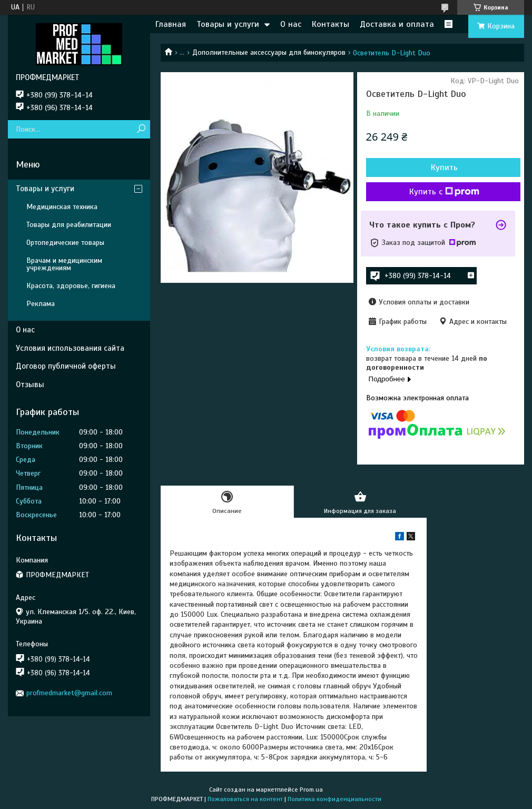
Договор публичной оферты (66, 366)
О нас (291, 24)
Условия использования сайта (70, 348)
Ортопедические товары (65, 243)
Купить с (444, 192)
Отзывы (30, 384)
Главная (171, 24)
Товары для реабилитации (69, 225)
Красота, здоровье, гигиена (71, 286)
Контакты (331, 24)
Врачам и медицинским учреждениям (64, 264)
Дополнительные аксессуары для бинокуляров (269, 52)
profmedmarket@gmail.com (69, 693)
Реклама (41, 304)
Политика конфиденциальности (334, 799)
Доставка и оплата (397, 24)
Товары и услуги (228, 24)
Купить (444, 167)
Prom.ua (311, 790)
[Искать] (141, 129)
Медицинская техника (62, 207)
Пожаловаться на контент (245, 799)
